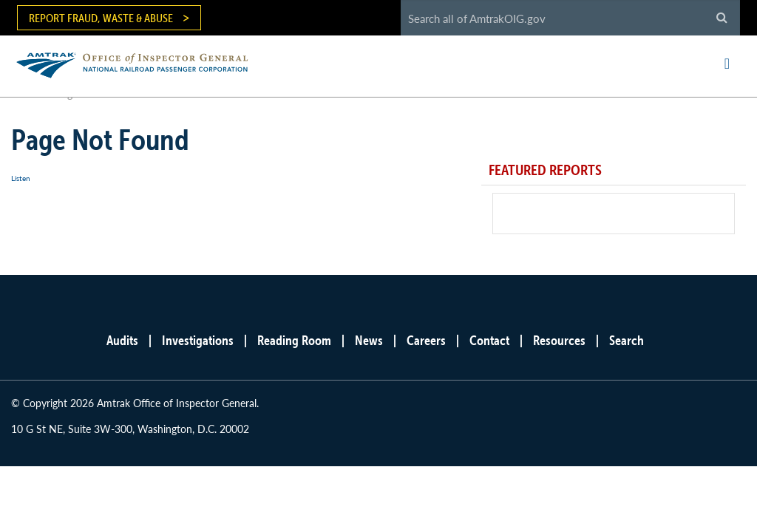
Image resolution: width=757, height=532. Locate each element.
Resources (559, 340)
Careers (426, 340)
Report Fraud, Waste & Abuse (101, 18)
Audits (122, 340)
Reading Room (294, 340)
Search (627, 340)
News (369, 340)
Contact (489, 340)
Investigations (198, 340)
